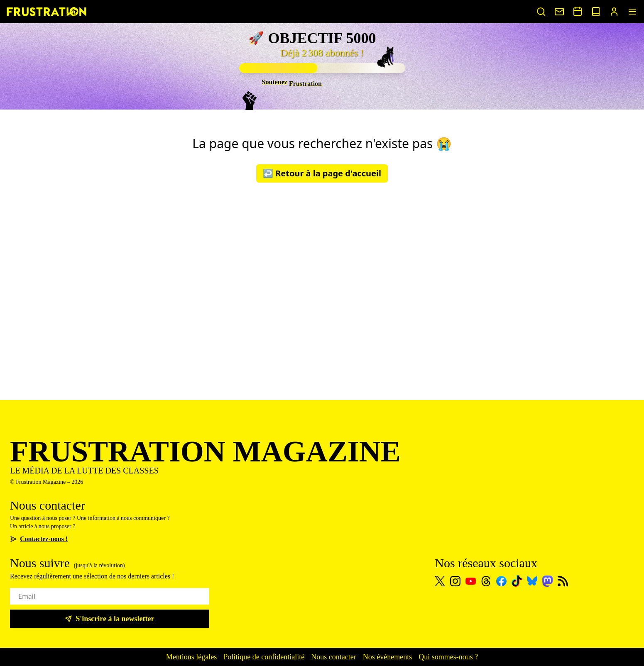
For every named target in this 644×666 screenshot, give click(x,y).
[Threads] (486, 581)
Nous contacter (333, 657)
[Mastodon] (547, 581)
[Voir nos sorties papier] (596, 12)
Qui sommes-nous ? (448, 657)
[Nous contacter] (559, 12)
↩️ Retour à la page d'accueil (322, 173)
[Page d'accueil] (47, 11)
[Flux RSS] (563, 581)
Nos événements (387, 657)
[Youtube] (471, 581)
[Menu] (632, 12)
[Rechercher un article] (541, 12)
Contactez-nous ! (39, 539)
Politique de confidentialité (264, 657)
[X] (440, 581)
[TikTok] (517, 581)
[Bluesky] (532, 581)
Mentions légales (191, 657)
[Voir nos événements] (578, 11)
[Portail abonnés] (614, 12)
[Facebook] (501, 581)
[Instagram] (455, 581)
